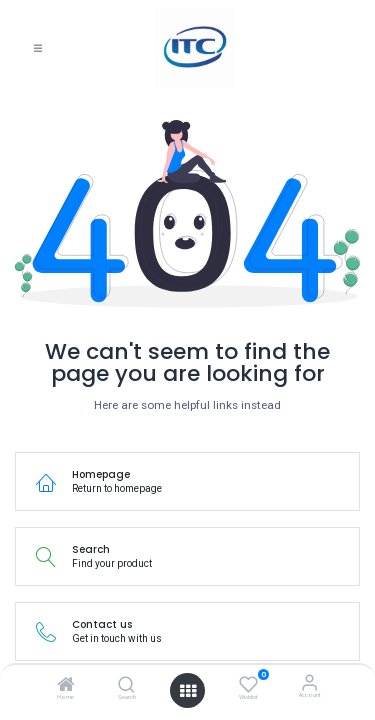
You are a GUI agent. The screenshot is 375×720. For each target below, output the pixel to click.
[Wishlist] (248, 683)
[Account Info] (309, 682)
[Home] (66, 687)
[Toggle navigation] (38, 48)
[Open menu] (188, 691)
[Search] (126, 687)
